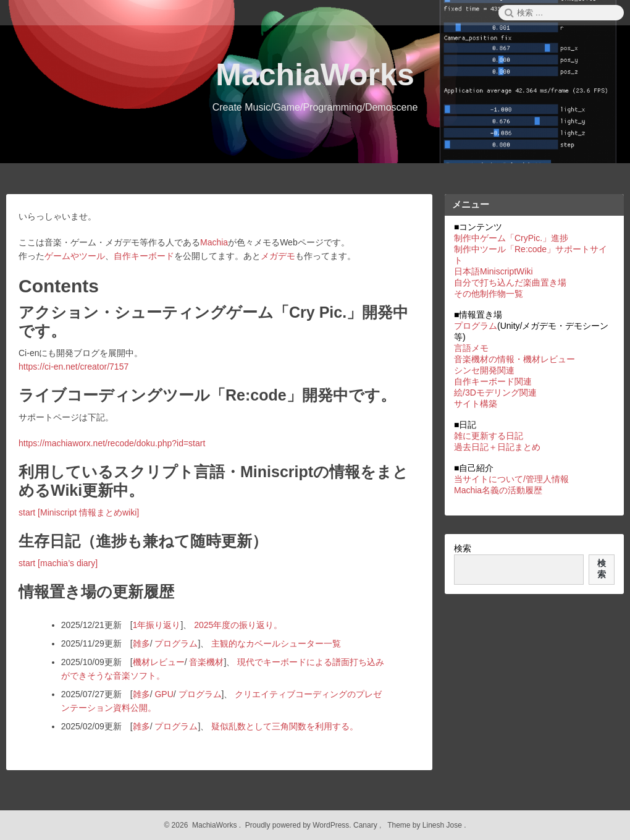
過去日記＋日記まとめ (497, 447)
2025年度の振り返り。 (238, 625)
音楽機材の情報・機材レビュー (514, 359)
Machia (214, 242)
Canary (366, 825)
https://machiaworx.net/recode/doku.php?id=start (112, 443)
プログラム (176, 643)
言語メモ (471, 348)
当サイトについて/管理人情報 (511, 479)
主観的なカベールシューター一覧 (276, 643)
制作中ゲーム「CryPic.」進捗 (511, 238)
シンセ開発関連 (484, 370)
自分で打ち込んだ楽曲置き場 (510, 282)
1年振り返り (157, 625)
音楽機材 (206, 662)
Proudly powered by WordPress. (298, 825)
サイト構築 (476, 404)
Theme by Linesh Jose (426, 825)
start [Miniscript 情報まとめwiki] (79, 512)
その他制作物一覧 (489, 294)
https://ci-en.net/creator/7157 (73, 367)
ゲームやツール (75, 256)
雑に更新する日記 (489, 436)
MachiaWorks (315, 75)
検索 (463, 548)
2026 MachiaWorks (203, 825)
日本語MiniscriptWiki (493, 271)
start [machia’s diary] (58, 563)
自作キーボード (144, 256)
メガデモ (278, 256)
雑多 (141, 643)
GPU (164, 694)
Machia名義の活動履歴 (498, 490)
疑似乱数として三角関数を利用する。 (285, 726)
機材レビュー (159, 662)
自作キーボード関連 (493, 381)
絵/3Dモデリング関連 (495, 392)
